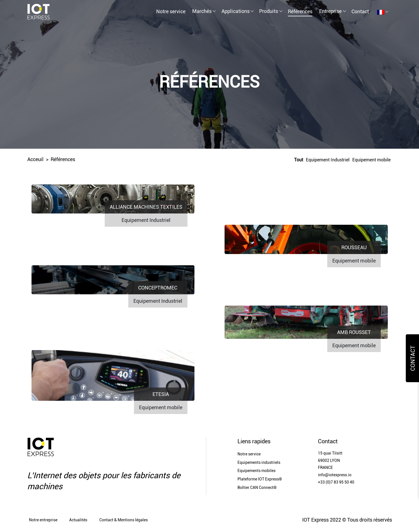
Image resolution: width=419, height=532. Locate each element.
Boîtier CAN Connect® (257, 488)
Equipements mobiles (256, 471)
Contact (360, 11)
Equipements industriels (259, 463)
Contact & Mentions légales (124, 520)
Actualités (78, 520)
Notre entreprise (43, 520)
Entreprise (330, 11)
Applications (236, 11)
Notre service (171, 11)
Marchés (202, 11)
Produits (269, 11)
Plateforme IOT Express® (260, 479)
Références (300, 11)
